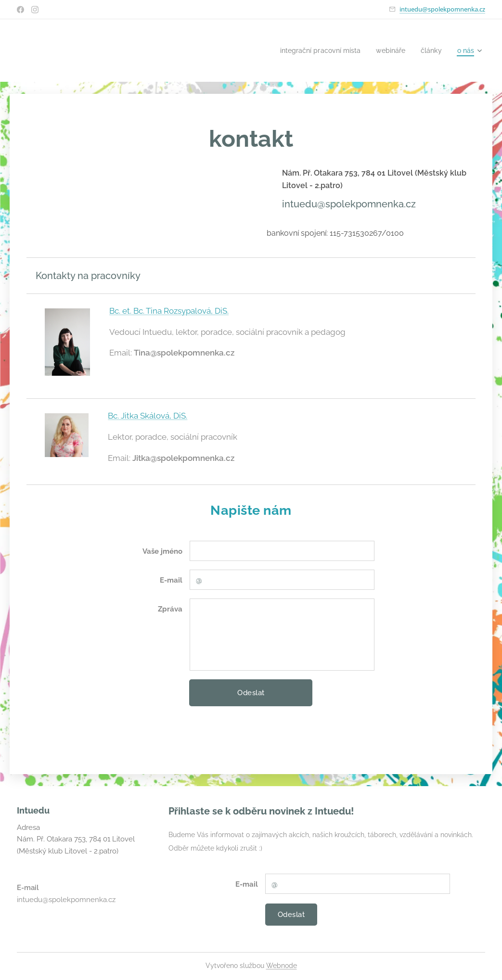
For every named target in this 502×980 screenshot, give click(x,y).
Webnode (282, 966)
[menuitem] (314, 51)
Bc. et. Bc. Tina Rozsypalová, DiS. (169, 311)
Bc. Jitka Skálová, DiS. (148, 416)
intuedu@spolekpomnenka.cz (442, 9)
